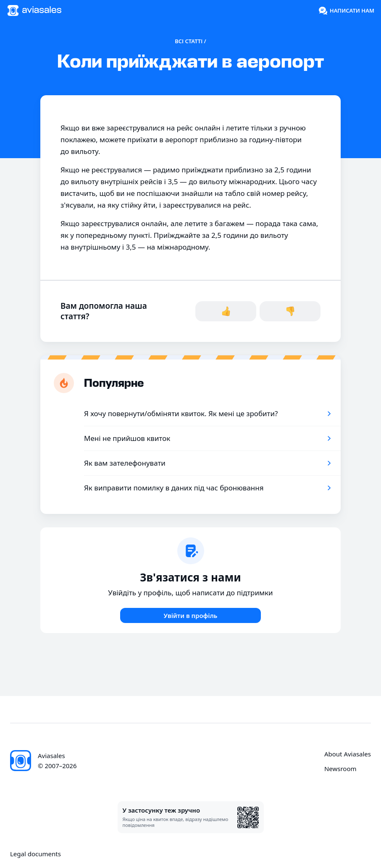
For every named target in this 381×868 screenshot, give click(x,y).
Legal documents (35, 854)
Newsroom (340, 769)
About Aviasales (348, 754)
